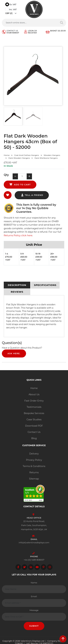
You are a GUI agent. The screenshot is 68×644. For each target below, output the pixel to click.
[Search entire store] (62, 23)
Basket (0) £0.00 (58, 31)
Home (7, 155)
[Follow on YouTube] (37, 567)
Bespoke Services (34, 413)
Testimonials (34, 407)
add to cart (20, 185)
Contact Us (34, 432)
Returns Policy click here (18, 235)
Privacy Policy (34, 460)
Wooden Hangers (52, 155)
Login (31, 31)
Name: (34, 583)
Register (32, 33)
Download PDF (34, 426)
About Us (34, 394)
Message (34, 610)
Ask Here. (14, 353)
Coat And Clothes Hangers (27, 155)
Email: (34, 596)
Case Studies (34, 419)
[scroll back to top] (63, 639)
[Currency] (12, 13)
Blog (34, 438)
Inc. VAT (11, 10)
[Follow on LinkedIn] (31, 567)
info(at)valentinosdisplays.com (34, 542)
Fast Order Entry (34, 401)
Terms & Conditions (34, 466)
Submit (34, 626)
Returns (34, 472)
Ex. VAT (11, 5)
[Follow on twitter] (24, 567)
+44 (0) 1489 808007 (34, 560)
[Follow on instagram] (50, 567)
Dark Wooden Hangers (19, 158)
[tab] (17, 285)
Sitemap (34, 479)
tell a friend (32, 195)
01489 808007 (13, 33)
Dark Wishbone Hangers (46, 158)
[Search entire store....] (30, 23)
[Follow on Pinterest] (44, 567)
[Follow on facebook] (18, 567)
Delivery (34, 454)
